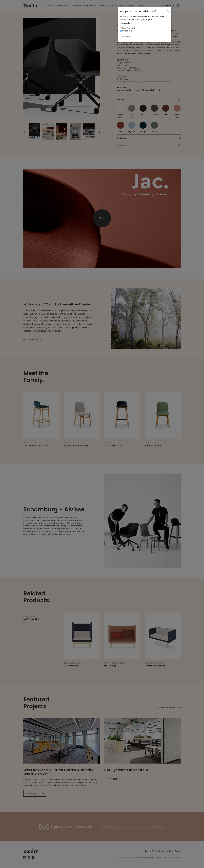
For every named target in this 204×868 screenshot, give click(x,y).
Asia (123, 26)
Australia (125, 23)
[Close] (168, 11)
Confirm (126, 37)
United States (127, 31)
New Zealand (127, 28)
